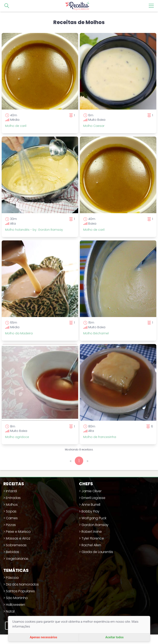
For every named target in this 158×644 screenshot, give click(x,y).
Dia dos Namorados (22, 584)
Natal (10, 611)
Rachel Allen (91, 545)
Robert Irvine (92, 532)
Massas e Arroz (18, 538)
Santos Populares (20, 591)
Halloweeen (15, 605)
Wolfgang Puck (94, 518)
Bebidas (13, 552)
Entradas (13, 498)
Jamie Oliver (92, 491)
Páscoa (12, 578)
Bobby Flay (90, 511)
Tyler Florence (93, 538)
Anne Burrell (91, 505)
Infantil (11, 491)
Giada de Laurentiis (97, 552)
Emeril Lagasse (93, 498)
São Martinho (17, 598)
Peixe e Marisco (18, 532)
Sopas (11, 511)
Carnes (12, 518)
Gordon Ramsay (95, 525)
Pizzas (11, 525)
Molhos (12, 505)
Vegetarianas (17, 559)
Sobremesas (16, 545)
